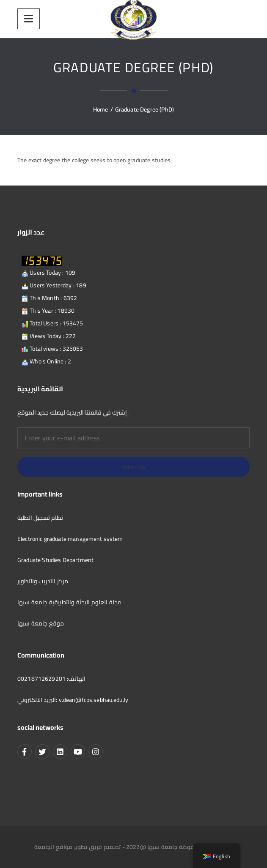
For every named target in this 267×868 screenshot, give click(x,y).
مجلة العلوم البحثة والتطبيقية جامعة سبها (69, 602)
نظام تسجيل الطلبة (40, 518)
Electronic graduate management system (70, 539)
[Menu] (29, 19)
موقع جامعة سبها (41, 623)
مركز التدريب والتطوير (43, 581)
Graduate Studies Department (55, 560)
